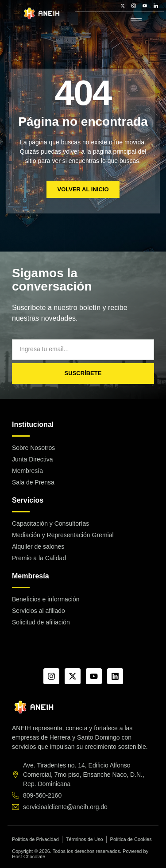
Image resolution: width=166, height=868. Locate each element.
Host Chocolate (29, 856)
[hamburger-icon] (136, 20)
